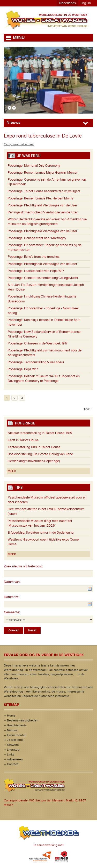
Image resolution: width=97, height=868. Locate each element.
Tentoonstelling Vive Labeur (36, 362)
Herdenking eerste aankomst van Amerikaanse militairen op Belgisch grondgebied (47, 222)
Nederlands (68, 3)
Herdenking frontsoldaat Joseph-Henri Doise (46, 287)
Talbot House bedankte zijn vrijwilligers (44, 191)
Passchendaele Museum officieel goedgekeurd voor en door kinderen (47, 500)
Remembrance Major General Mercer (43, 173)
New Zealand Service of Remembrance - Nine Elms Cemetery (45, 334)
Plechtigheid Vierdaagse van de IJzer (42, 205)
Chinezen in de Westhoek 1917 (38, 343)
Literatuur (14, 750)
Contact (12, 764)
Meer (12, 471)
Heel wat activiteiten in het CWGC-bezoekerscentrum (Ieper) (46, 511)
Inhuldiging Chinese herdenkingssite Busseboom (42, 299)
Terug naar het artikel (19, 144)
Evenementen (17, 735)
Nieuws (12, 730)
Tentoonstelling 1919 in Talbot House (34, 447)
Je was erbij (15, 740)
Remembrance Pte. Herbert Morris (40, 198)
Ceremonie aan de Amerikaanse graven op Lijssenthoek (47, 182)
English (86, 3)
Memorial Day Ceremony (34, 166)
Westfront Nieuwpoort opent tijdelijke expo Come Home (43, 542)
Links (11, 754)
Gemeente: (12, 612)
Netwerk (13, 745)
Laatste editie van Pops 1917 (36, 271)
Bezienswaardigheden (23, 720)
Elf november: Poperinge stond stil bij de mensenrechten (45, 247)
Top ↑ (88, 409)
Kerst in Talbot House (23, 440)
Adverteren (15, 759)
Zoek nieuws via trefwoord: (23, 566)
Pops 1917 (23, 369)
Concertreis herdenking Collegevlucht (43, 278)
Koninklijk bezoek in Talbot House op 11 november (44, 322)
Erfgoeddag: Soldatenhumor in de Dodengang (41, 533)
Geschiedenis (17, 725)
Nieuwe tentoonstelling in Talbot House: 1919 (40, 433)
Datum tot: (12, 597)
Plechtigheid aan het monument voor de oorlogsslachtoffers (45, 353)
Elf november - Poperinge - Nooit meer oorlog (43, 311)
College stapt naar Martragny (37, 238)
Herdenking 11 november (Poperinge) (34, 461)
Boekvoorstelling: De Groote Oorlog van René (40, 454)
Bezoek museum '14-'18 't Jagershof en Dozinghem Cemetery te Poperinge (44, 379)
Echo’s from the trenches (34, 257)
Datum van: (12, 582)
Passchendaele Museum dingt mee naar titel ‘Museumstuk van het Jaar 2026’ (40, 523)
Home (11, 716)
